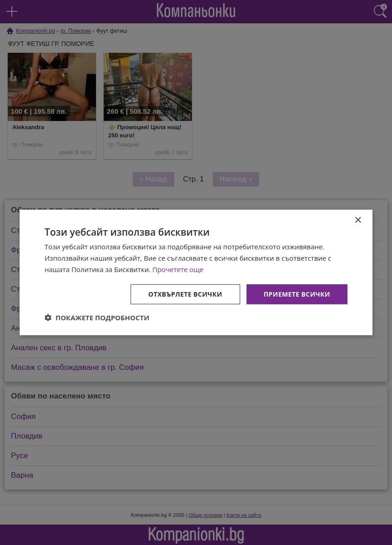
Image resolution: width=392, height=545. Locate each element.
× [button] (358, 220)
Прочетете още (178, 269)
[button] (97, 318)
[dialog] (196, 272)
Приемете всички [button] (297, 294)
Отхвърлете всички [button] (185, 294)
